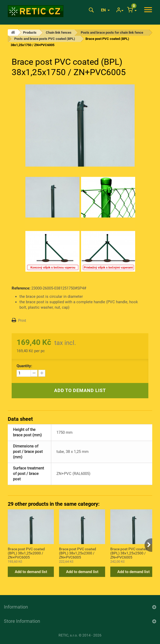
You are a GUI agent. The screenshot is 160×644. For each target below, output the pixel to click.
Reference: (21, 288)
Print (22, 321)
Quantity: (24, 366)
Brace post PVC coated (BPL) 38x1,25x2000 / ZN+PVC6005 (26, 553)
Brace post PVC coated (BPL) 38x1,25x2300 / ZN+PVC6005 (78, 553)
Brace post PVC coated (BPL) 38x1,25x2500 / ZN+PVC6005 (129, 553)
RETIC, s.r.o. (68, 635)
